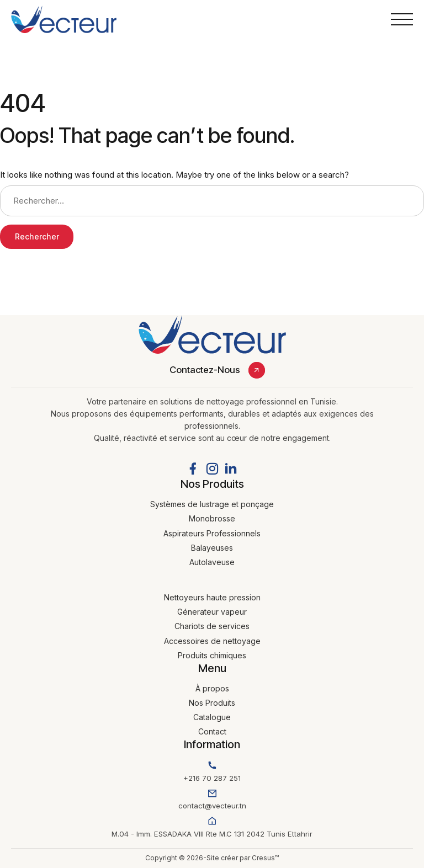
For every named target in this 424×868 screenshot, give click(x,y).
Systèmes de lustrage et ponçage (212, 504)
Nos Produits (212, 703)
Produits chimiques (212, 655)
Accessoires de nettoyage (212, 641)
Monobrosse (212, 518)
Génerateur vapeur (212, 612)
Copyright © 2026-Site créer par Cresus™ (212, 858)
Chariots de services (212, 626)
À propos (212, 688)
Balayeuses (212, 548)
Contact (212, 731)
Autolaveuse (212, 562)
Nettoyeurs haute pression (212, 597)
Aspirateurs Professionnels (212, 533)
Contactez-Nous (205, 370)
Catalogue (212, 717)
